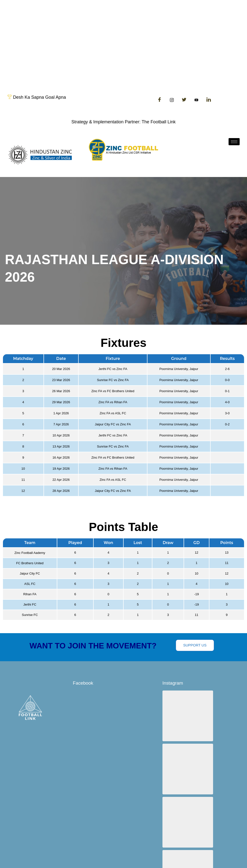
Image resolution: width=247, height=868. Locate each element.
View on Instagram (205, 829)
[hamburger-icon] (234, 142)
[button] (183, 711)
